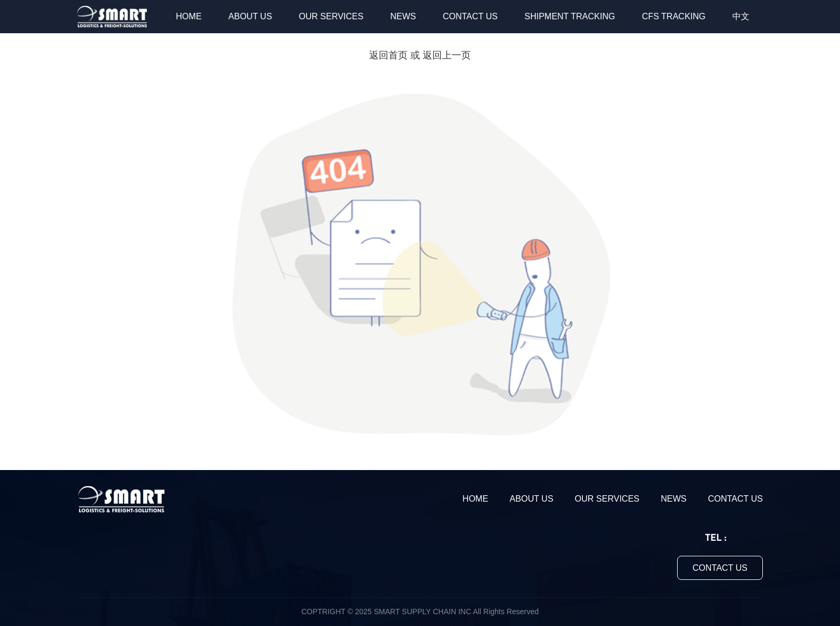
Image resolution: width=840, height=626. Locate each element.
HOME (189, 16)
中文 (741, 16)
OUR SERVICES (331, 16)
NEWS (403, 16)
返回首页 (388, 55)
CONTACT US (470, 16)
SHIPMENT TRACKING (570, 16)
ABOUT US (250, 16)
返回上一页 (447, 55)
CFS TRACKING (674, 16)
